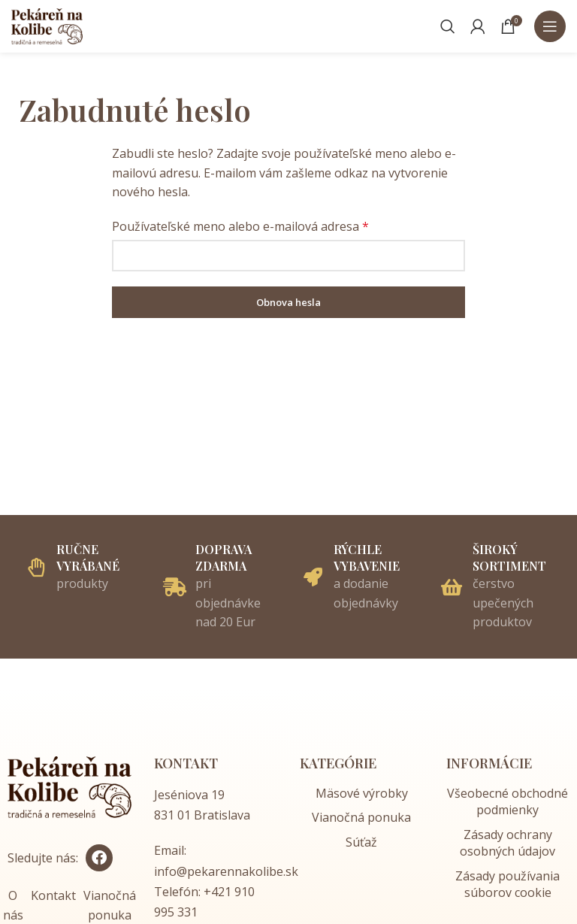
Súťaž (361, 842)
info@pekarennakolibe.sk (226, 871)
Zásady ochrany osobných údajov (508, 843)
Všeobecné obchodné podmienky (508, 801)
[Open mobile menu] (550, 26)
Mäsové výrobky (362, 793)
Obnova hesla (288, 302)
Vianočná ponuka (361, 817)
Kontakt (53, 895)
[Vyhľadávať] (448, 26)
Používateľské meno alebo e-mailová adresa (240, 226)
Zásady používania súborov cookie (508, 884)
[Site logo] (47, 25)
